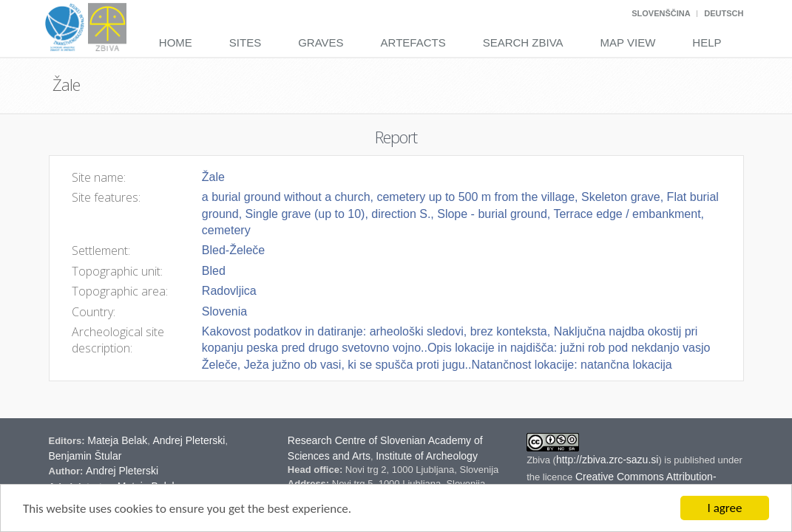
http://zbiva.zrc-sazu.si (607, 460)
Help (707, 42)
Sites (245, 42)
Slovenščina (661, 13)
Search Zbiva (523, 42)
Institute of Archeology (427, 456)
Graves (321, 42)
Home (176, 42)
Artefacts (413, 42)
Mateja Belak (117, 440)
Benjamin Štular (85, 456)
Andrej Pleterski (189, 440)
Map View (628, 42)
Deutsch (724, 13)
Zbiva (539, 460)
